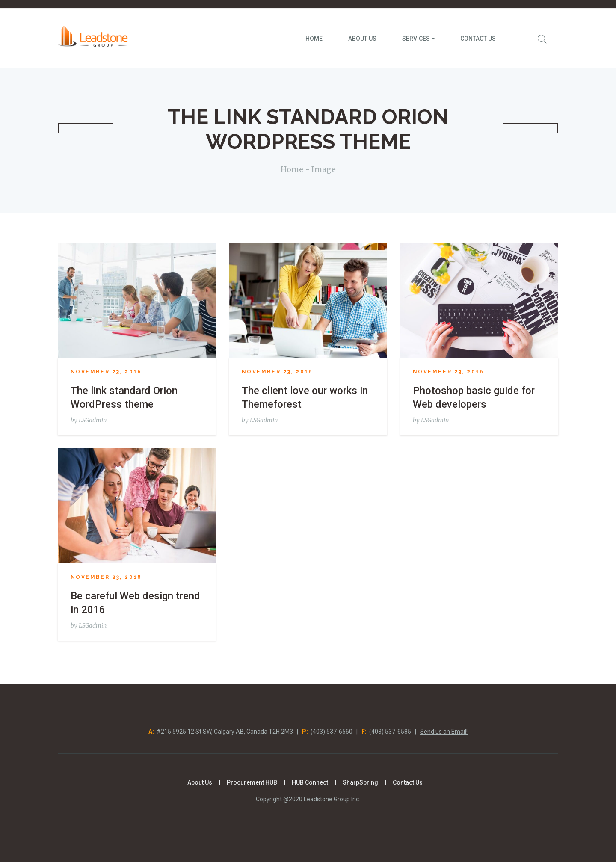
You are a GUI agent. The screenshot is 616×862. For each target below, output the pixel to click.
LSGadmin (93, 420)
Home (292, 169)
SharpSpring (360, 782)
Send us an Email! (444, 732)
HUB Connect (310, 782)
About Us (200, 782)
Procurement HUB (252, 782)
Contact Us (408, 782)
